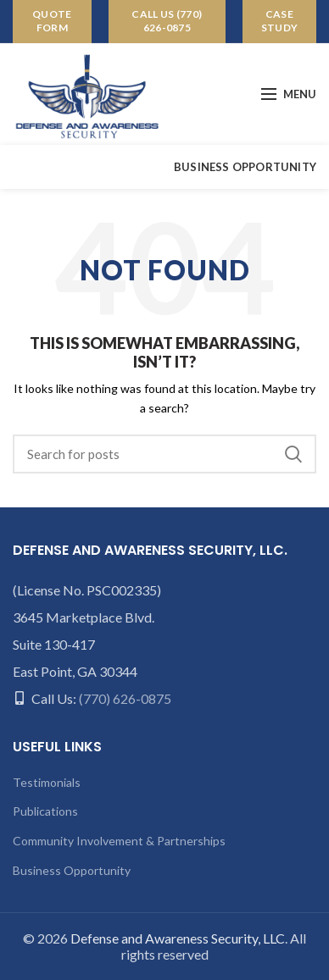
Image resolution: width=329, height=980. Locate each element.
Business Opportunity (72, 870)
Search (293, 454)
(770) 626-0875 (125, 698)
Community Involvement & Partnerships (119, 841)
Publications (45, 811)
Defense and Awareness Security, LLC (178, 938)
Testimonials (47, 782)
